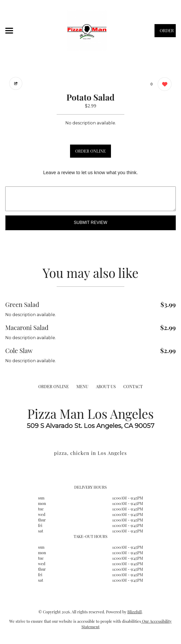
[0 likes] (163, 85)
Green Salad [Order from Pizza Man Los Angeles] (22, 304)
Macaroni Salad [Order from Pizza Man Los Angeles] (27, 327)
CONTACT (133, 386)
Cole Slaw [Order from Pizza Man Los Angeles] (19, 350)
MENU (82, 386)
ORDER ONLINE (91, 151)
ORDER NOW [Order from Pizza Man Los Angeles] (167, 32)
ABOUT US (106, 386)
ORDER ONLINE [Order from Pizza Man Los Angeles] (54, 386)
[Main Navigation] (9, 31)
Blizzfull (134, 612)
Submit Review (91, 222)
